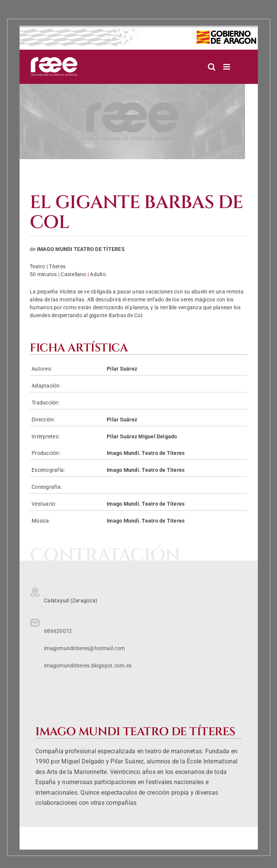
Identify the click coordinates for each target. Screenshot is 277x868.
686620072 (58, 631)
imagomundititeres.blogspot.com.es (88, 666)
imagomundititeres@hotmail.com (84, 648)
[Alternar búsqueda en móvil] (212, 67)
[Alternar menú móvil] (227, 67)
